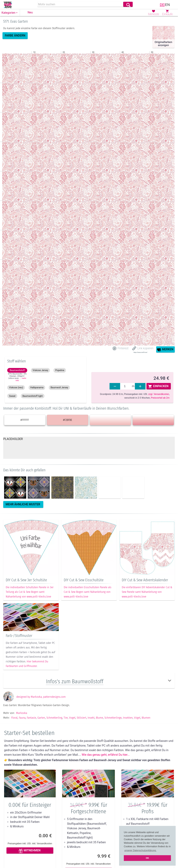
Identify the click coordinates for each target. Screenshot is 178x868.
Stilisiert (81, 729)
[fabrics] (126, 386)
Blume (99, 729)
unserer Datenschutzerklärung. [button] (140, 850)
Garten (41, 729)
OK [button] (147, 858)
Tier (66, 729)
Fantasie (31, 729)
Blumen (146, 729)
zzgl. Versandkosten (159, 394)
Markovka (22, 724)
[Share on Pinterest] (121, 348)
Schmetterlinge (113, 729)
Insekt (91, 729)
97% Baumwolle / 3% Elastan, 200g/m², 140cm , (17, 377)
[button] (10, 13)
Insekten (128, 729)
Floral (14, 729)
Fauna (22, 729)
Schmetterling (54, 729)
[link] (8, 5)
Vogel (72, 729)
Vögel (137, 729)
